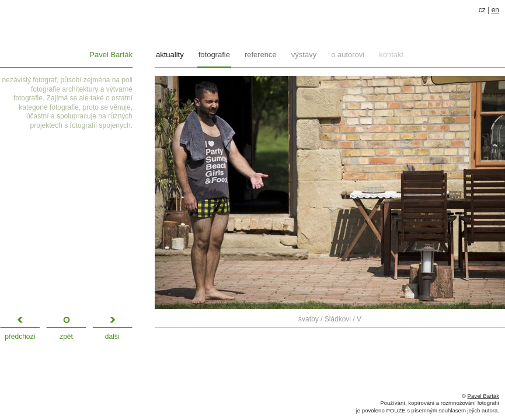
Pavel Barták (111, 55)
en (495, 10)
